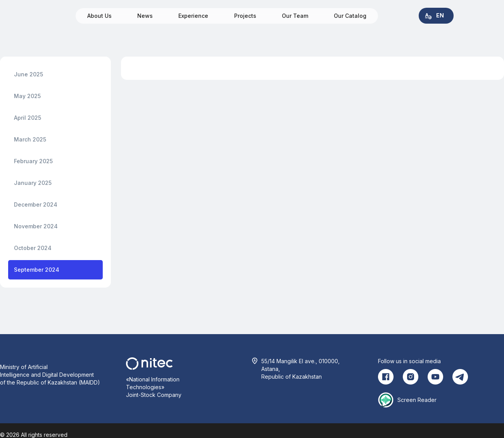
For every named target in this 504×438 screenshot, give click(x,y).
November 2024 (36, 226)
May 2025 (27, 96)
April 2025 (28, 118)
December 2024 (36, 204)
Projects (245, 16)
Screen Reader (417, 400)
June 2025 (28, 74)
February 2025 (33, 161)
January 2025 (33, 183)
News (145, 16)
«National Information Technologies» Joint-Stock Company (154, 387)
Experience (193, 16)
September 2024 (37, 270)
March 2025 (30, 139)
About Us (99, 16)
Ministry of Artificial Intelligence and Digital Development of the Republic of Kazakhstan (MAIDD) (50, 375)
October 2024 (33, 248)
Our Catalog (350, 16)
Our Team (295, 16)
